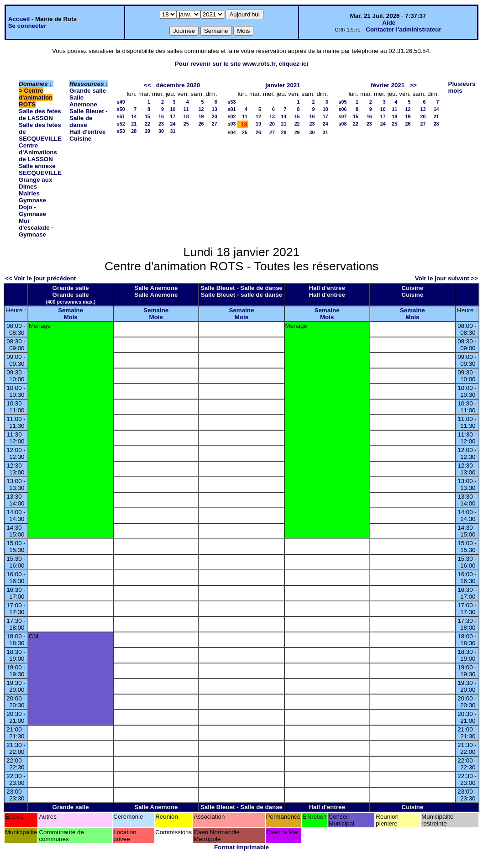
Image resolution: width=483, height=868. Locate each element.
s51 (121, 116)
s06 (343, 109)
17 (173, 116)
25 (186, 124)
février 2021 (388, 85)
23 (161, 124)
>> (413, 85)
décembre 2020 (178, 85)
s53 (121, 131)
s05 (343, 102)
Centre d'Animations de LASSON (38, 152)
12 (201, 109)
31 (173, 131)
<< (147, 85)
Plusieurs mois (462, 87)
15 (147, 116)
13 (215, 109)
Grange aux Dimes (35, 183)
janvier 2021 (283, 85)
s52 (121, 124)
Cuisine (80, 139)
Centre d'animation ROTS (36, 97)
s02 (232, 116)
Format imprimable (241, 847)
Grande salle (88, 91)
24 (173, 124)
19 (201, 116)
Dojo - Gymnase (32, 210)
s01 (232, 109)
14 (134, 116)
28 (134, 131)
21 (134, 124)
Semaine (71, 310)
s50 (121, 109)
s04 (232, 132)
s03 (232, 124)
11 (186, 109)
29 (147, 131)
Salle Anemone (83, 101)
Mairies (29, 193)
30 (161, 131)
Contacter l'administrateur (403, 29)
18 (186, 116)
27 (215, 124)
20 (215, 116)
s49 (121, 102)
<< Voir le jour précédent (40, 278)
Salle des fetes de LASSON (40, 115)
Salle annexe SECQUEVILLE (40, 169)
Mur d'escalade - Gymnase (36, 228)
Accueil (19, 19)
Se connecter (27, 26)
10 (173, 109)
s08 (343, 124)
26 (201, 124)
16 (161, 116)
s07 (343, 116)
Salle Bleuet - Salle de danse (89, 118)
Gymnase (32, 200)
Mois (70, 317)
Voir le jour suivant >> (446, 278)
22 (147, 124)
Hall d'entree (87, 132)
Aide (389, 23)
